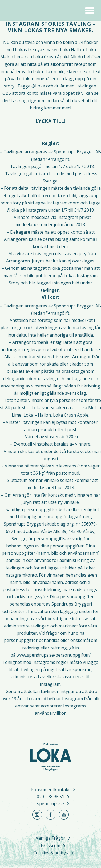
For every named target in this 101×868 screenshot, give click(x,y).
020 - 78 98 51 (50, 797)
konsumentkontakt (50, 790)
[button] (90, 10)
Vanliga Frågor (50, 838)
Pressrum (50, 846)
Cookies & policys (51, 853)
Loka (20, 11)
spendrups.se (50, 804)
